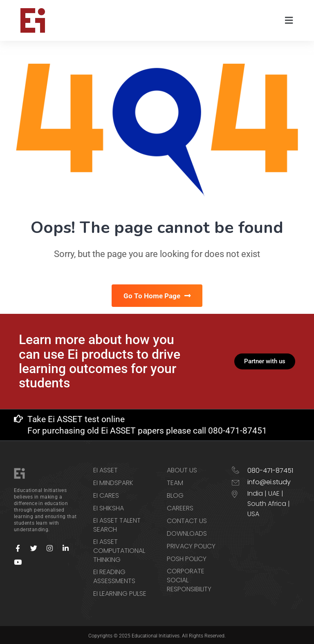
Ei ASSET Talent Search (117, 523)
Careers (180, 507)
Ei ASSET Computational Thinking (119, 549)
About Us (182, 469)
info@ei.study (269, 480)
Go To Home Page (157, 296)
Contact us (187, 519)
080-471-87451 (270, 469)
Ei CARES (106, 494)
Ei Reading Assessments (114, 575)
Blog (175, 494)
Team (175, 481)
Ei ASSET (105, 469)
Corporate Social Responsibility (189, 579)
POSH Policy (187, 557)
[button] (289, 20)
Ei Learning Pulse (120, 592)
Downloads (187, 532)
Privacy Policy (191, 545)
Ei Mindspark (113, 481)
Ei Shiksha (109, 507)
